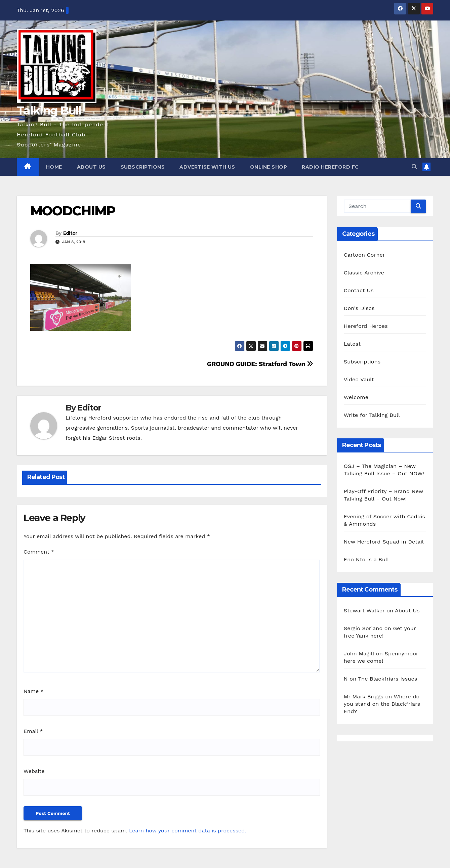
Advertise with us (207, 167)
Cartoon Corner (364, 255)
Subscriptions (143, 167)
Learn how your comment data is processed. (188, 831)
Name (34, 691)
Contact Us (359, 290)
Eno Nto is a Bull (366, 559)
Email (33, 731)
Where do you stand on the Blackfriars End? (382, 704)
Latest (352, 344)
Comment (39, 552)
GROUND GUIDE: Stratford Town (260, 364)
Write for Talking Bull (372, 415)
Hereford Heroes (366, 326)
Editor (70, 233)
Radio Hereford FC (330, 167)
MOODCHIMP (73, 211)
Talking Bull (49, 111)
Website (34, 771)
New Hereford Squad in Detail (384, 542)
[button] (414, 167)
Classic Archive (364, 273)
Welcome (356, 397)
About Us (91, 167)
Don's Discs (359, 308)
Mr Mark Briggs (364, 697)
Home (54, 167)
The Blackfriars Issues (388, 679)
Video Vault (359, 379)
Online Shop (269, 167)
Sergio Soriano (363, 628)
